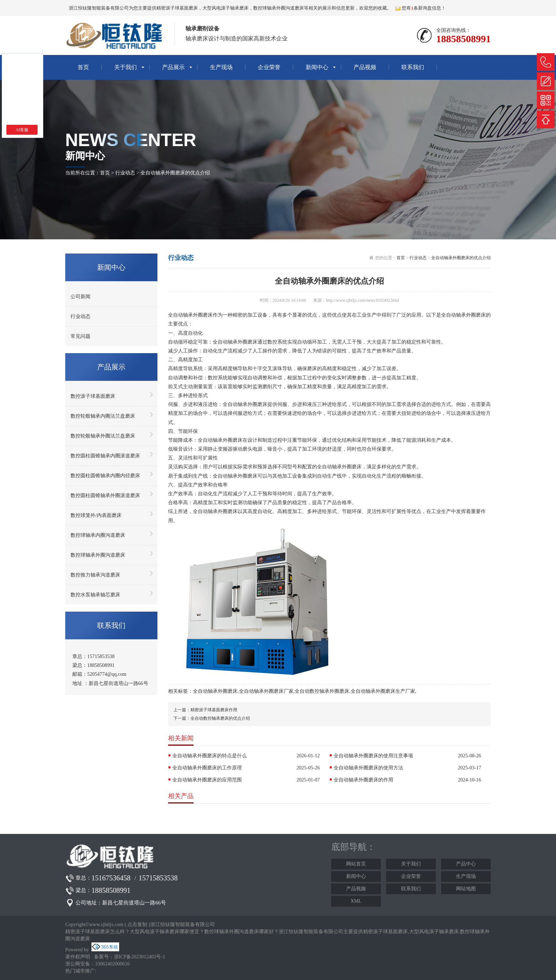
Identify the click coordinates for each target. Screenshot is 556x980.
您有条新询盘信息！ (420, 8)
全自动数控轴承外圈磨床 (322, 691)
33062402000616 (112, 964)
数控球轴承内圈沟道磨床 (98, 535)
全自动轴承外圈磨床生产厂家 (383, 691)
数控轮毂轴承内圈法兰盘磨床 (103, 416)
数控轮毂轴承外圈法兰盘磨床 (103, 436)
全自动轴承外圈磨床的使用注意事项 (373, 756)
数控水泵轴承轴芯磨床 (95, 595)
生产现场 (221, 67)
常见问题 (80, 336)
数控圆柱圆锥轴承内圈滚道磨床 (105, 456)
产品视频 (365, 67)
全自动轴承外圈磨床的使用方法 (368, 768)
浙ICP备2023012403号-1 (140, 957)
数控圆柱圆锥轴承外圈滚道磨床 (105, 495)
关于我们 (126, 67)
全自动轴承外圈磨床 (215, 691)
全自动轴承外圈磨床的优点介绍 (175, 173)
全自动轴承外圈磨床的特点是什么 (210, 756)
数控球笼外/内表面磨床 (96, 515)
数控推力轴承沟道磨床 (95, 575)
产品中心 (466, 864)
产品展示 (173, 67)
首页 (83, 67)
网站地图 (466, 889)
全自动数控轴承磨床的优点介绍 (220, 718)
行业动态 (125, 173)
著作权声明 (78, 957)
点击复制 (137, 925)
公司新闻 (80, 297)
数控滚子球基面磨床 (93, 396)
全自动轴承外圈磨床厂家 (266, 691)
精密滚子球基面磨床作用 (214, 710)
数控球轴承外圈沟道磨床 (98, 555)
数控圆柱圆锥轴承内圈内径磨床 (105, 476)
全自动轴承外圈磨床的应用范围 (207, 780)
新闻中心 (317, 67)
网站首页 (356, 864)
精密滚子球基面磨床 (177, 8)
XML (356, 901)
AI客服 (22, 130)
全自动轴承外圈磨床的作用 (363, 780)
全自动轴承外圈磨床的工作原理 (207, 768)
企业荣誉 (269, 67)
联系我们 (413, 67)
